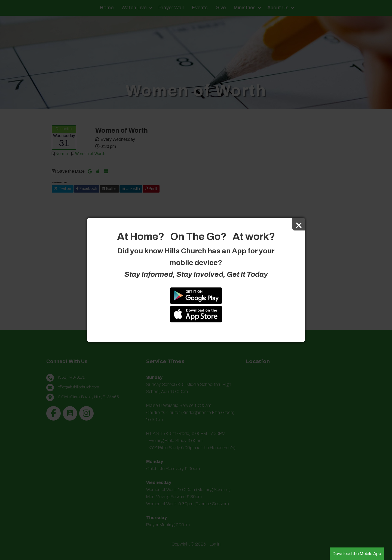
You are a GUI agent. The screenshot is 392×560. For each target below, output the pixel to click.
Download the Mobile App (357, 554)
